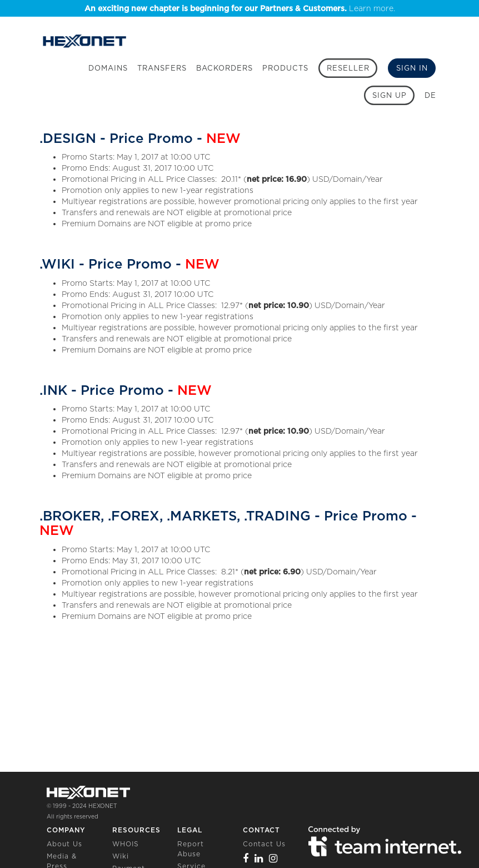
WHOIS (126, 844)
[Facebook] (246, 858)
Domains (108, 68)
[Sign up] (389, 95)
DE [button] (430, 95)
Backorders (224, 68)
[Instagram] (273, 858)
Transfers (162, 68)
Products (285, 68)
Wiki (121, 856)
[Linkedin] (259, 858)
